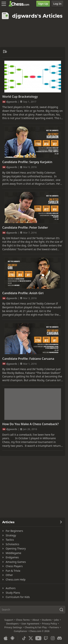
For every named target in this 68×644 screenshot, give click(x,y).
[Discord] (59, 638)
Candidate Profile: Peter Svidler (25, 228)
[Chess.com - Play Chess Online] (20, 4)
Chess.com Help (16, 579)
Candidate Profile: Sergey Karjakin (27, 162)
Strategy (11, 535)
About (36, 620)
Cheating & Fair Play (36, 627)
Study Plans (13, 593)
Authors (11, 588)
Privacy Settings (13, 627)
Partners (54, 627)
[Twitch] (46, 638)
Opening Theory (16, 548)
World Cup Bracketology (20, 97)
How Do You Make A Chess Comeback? (31, 424)
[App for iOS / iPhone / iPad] (6, 638)
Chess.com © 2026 (39, 631)
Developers (12, 624)
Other (9, 575)
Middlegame (14, 553)
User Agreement (30, 624)
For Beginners (14, 531)
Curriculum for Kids (18, 597)
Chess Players (14, 566)
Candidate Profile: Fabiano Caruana (28, 359)
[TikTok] (24, 638)
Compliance (20, 631)
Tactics (10, 540)
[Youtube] (38, 638)
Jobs (57, 620)
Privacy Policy (50, 624)
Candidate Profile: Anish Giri (23, 293)
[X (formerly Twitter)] (31, 638)
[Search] (33, 610)
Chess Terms (23, 620)
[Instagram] (53, 638)
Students (47, 620)
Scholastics (12, 544)
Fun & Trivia (13, 571)
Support (9, 620)
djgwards (12, 102)
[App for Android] (12, 638)
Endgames (12, 557)
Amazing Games (16, 562)
